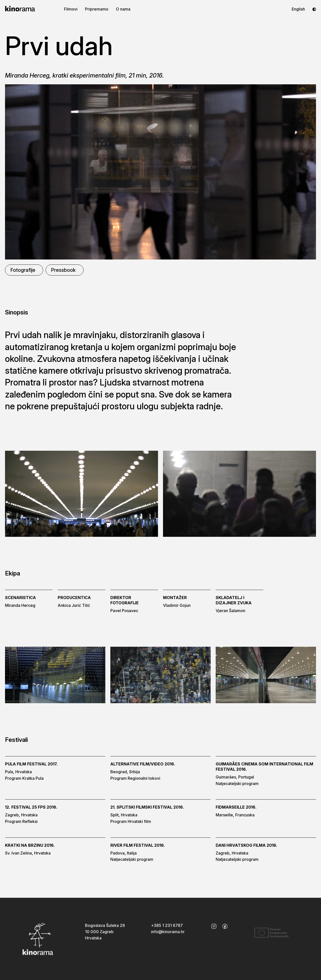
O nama (123, 9)
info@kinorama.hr (168, 934)
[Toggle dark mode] (314, 9)
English (298, 9)
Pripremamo (97, 9)
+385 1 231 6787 (167, 928)
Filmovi (71, 9)
